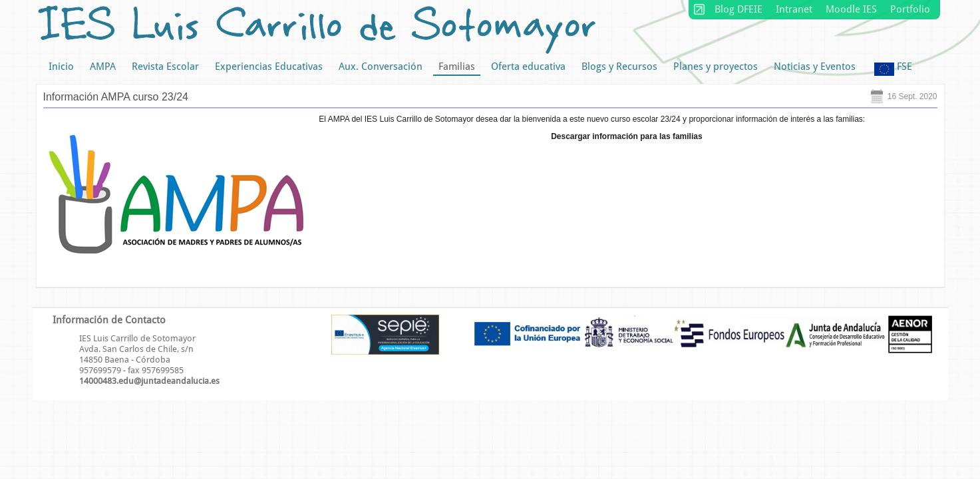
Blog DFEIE (738, 9)
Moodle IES (851, 9)
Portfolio (910, 9)
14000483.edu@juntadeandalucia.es (149, 381)
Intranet (794, 9)
